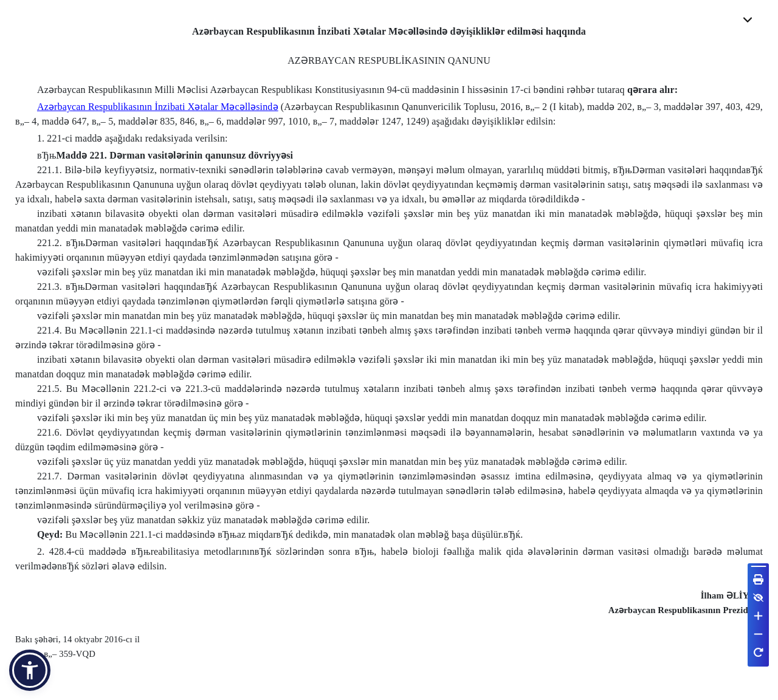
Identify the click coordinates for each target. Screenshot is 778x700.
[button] (30, 670)
